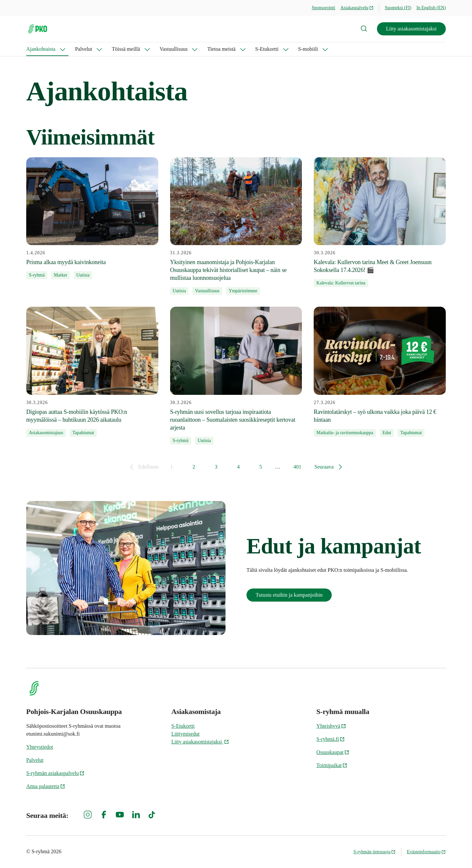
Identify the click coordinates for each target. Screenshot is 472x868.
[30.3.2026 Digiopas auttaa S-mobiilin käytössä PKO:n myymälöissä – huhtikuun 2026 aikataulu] (92, 372)
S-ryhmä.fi (331, 739)
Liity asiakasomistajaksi (411, 29)
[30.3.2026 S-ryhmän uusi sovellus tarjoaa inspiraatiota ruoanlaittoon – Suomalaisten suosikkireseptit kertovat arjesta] (236, 376)
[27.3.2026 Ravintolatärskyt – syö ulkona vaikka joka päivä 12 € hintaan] (380, 372)
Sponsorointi (324, 8)
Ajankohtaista (41, 49)
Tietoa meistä (221, 49)
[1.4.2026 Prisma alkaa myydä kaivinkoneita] (92, 218)
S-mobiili (308, 49)
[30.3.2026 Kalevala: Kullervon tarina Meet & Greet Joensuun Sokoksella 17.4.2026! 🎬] (380, 222)
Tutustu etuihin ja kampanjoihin (289, 595)
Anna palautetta (46, 786)
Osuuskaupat (333, 752)
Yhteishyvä (331, 726)
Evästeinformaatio (426, 852)
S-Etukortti (267, 49)
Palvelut (84, 49)
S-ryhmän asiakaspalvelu (55, 773)
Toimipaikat (332, 765)
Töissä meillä (126, 49)
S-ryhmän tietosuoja (374, 852)
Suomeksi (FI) (398, 8)
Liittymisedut (186, 734)
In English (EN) (431, 8)
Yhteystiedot (40, 747)
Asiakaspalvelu (357, 8)
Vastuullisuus (174, 49)
